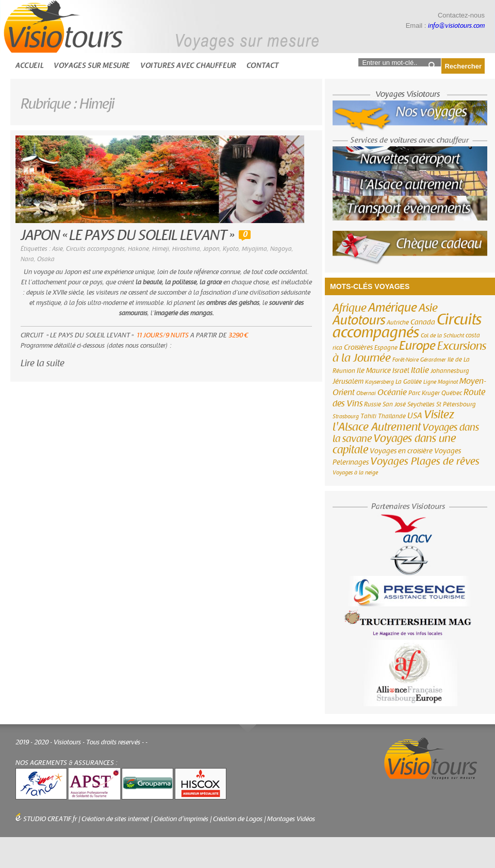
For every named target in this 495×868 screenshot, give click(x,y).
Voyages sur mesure (92, 66)
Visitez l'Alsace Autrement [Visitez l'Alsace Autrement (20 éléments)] (393, 421)
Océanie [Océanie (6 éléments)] (392, 393)
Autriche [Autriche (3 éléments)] (398, 322)
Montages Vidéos (291, 819)
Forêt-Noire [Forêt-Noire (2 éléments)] (406, 360)
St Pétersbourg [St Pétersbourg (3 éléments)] (456, 404)
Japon (211, 249)
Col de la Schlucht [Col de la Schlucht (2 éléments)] (442, 336)
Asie (57, 249)
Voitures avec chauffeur (188, 66)
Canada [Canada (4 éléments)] (423, 322)
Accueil (29, 66)
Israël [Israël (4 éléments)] (401, 371)
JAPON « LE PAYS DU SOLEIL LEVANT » (127, 236)
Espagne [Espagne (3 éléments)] (386, 348)
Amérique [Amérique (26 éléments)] (393, 308)
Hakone (138, 249)
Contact (263, 66)
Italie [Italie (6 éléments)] (420, 370)
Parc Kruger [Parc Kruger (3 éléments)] (424, 393)
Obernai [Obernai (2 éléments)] (366, 393)
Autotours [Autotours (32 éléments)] (359, 320)
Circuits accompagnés (95, 249)
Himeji (161, 249)
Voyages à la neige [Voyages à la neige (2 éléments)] (355, 473)
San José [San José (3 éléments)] (394, 404)
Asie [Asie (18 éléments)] (428, 308)
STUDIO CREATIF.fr (50, 819)
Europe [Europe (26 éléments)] (417, 346)
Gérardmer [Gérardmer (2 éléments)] (433, 360)
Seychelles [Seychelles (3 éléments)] (421, 404)
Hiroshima (186, 249)
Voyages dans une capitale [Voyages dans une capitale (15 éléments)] (394, 444)
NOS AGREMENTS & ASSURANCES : (67, 763)
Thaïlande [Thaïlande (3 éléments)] (392, 416)
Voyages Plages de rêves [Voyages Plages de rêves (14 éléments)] (425, 461)
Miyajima (254, 249)
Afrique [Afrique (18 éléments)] (350, 308)
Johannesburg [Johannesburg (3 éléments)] (450, 371)
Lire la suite (43, 363)
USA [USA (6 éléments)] (415, 416)
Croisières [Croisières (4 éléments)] (358, 348)
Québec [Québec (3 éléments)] (452, 393)
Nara (27, 259)
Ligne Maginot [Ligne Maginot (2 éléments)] (441, 382)
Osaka (46, 259)
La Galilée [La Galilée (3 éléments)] (409, 382)
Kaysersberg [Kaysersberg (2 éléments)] (379, 382)
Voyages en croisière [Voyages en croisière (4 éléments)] (401, 451)
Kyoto (231, 249)
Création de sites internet (115, 819)
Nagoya (281, 249)
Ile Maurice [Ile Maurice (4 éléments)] (374, 371)
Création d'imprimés (181, 819)
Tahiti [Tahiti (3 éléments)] (368, 416)
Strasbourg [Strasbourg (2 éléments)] (346, 416)
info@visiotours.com (456, 26)
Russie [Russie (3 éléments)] (373, 404)
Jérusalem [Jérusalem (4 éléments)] (348, 382)
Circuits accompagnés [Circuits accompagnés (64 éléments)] (407, 326)
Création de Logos (238, 819)
